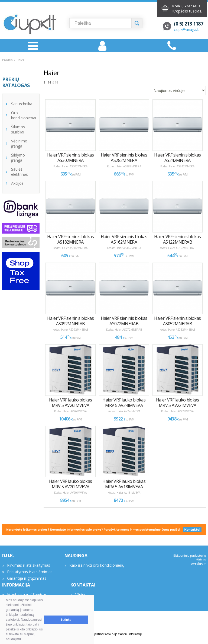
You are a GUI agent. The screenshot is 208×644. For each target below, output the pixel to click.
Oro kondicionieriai (23, 115)
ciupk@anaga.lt (186, 29)
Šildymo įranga (18, 158)
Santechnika (22, 104)
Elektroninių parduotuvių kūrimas (190, 557)
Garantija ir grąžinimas (27, 578)
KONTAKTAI (83, 585)
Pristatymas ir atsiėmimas (30, 572)
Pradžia (7, 60)
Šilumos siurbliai (18, 129)
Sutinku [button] (66, 620)
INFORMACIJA (16, 585)
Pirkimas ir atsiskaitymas (29, 565)
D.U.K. (8, 556)
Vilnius (81, 594)
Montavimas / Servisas (27, 594)
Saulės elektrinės (19, 172)
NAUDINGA (76, 556)
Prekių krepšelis (186, 6)
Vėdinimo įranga (19, 144)
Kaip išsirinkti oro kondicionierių (97, 565)
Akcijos (17, 183)
